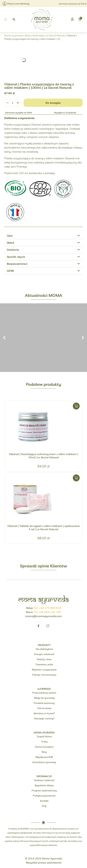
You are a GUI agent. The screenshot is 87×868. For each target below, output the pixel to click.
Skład (10, 243)
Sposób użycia (16, 257)
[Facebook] (38, 626)
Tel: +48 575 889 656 (48, 608)
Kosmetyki (38, 35)
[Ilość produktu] (13, 103)
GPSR (10, 271)
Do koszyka (53, 103)
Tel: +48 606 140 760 (47, 612)
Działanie (13, 250)
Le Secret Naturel (55, 35)
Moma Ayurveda (13, 35)
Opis (10, 236)
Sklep (28, 35)
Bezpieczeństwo (17, 264)
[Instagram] (48, 626)
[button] (6, 20)
